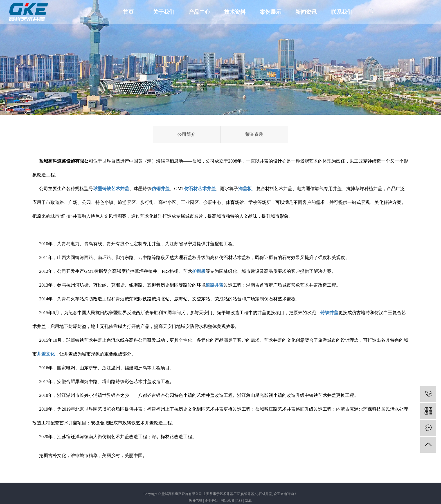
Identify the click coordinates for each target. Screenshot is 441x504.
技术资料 (235, 12)
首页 (128, 12)
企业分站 (211, 501)
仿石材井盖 (264, 494)
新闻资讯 (306, 12)
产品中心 (199, 12)
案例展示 (271, 12)
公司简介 (186, 134)
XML (248, 501)
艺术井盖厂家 (230, 494)
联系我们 (342, 12)
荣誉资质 (254, 134)
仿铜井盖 (247, 494)
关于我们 (164, 12)
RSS (239, 501)
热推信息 (195, 501)
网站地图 (227, 501)
